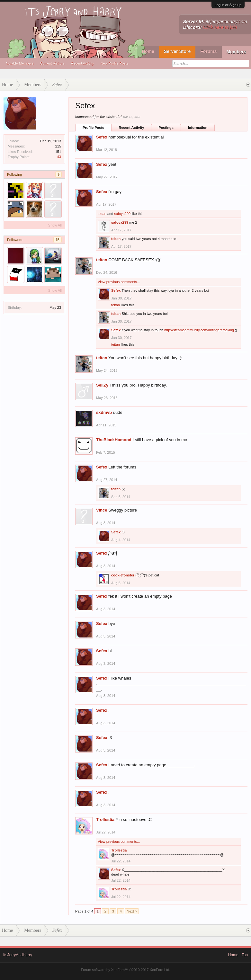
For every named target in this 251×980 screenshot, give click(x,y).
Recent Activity (82, 63)
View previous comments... (119, 282)
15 (58, 240)
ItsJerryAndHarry (18, 955)
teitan (102, 214)
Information (198, 128)
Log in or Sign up (228, 5)
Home (148, 51)
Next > (132, 911)
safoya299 (122, 214)
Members (236, 52)
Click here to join (220, 27)
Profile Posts (93, 128)
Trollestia (105, 820)
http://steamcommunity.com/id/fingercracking (199, 330)
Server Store (177, 51)
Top (245, 955)
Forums (208, 51)
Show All (55, 225)
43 (59, 157)
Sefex (102, 137)
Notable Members (20, 63)
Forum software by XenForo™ (126, 970)
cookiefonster (123, 575)
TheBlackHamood (114, 440)
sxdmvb (104, 412)
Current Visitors (52, 63)
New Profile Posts (115, 63)
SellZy (102, 385)
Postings (166, 128)
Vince (102, 510)
